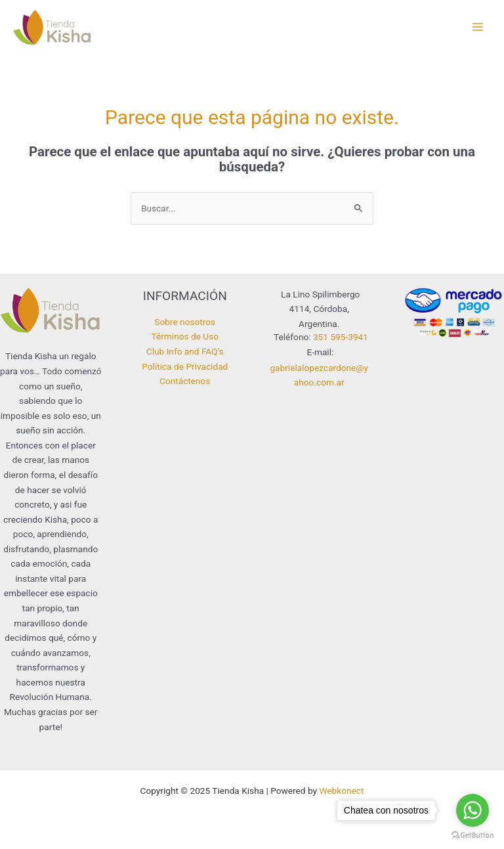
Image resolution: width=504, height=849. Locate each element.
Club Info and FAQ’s (185, 351)
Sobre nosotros (185, 322)
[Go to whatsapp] (472, 810)
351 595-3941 (341, 337)
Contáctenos (185, 381)
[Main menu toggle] (478, 27)
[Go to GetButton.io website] (472, 836)
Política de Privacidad (185, 366)
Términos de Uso (185, 336)
